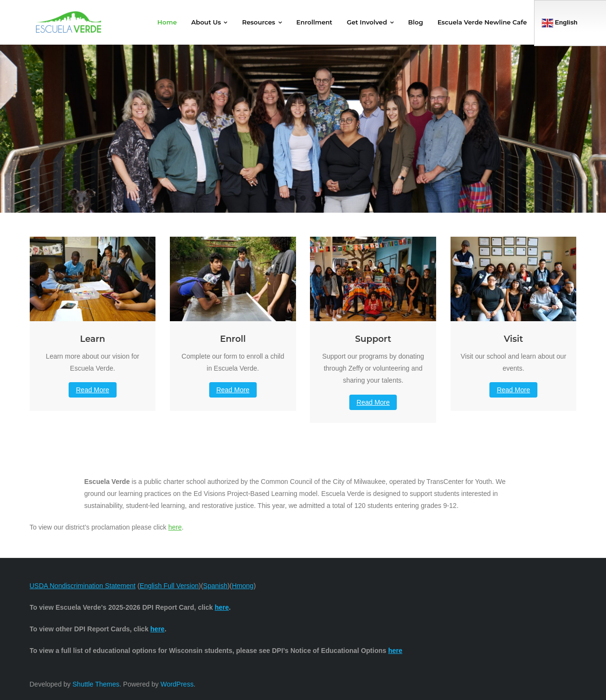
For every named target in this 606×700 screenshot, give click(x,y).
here (175, 527)
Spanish (215, 586)
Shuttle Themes (96, 684)
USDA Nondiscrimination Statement (83, 586)
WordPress (177, 684)
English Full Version (169, 586)
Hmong (243, 586)
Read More (92, 390)
